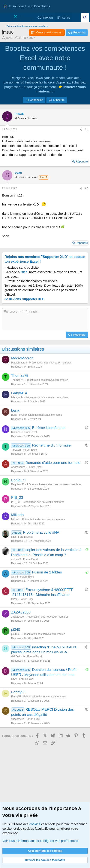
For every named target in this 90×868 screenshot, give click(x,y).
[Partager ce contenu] (81, 130)
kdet (14, 537)
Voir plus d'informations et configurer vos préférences (40, 841)
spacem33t (17, 719)
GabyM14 (19, 393)
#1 (86, 130)
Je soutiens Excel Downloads (27, 6)
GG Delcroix (18, 657)
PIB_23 (17, 498)
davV (14, 679)
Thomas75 (20, 376)
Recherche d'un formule (51, 445)
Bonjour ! (18, 480)
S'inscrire (59, 100)
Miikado (17, 515)
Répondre (82, 162)
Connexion (36, 100)
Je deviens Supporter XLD (25, 299)
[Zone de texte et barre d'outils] (45, 319)
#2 (86, 188)
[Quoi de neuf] (76, 17)
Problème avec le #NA (41, 532)
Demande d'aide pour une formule (53, 463)
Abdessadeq (18, 467)
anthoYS (16, 559)
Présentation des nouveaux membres (50, 363)
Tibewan (16, 450)
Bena (14, 415)
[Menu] (6, 18)
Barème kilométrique (49, 428)
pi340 (16, 630)
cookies (35, 824)
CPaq (14, 599)
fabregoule (17, 397)
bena (15, 410)
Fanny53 (18, 692)
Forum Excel (30, 432)
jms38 (10, 38)
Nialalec (16, 432)
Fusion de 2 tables (47, 572)
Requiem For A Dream (24, 484)
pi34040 (16, 634)
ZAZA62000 (21, 612)
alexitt (14, 577)
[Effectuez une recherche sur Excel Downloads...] (85, 17)
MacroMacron (22, 358)
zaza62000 (17, 617)
